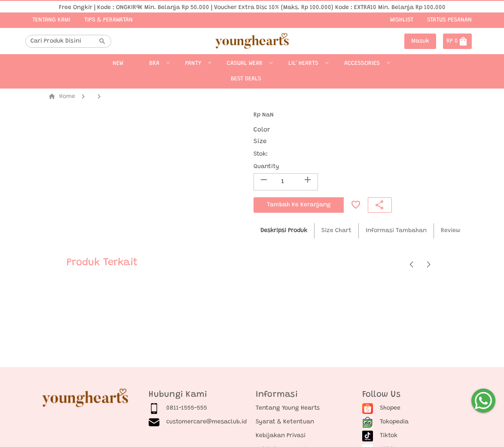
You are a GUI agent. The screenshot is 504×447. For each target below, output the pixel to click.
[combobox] (63, 41)
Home (62, 96)
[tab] (284, 231)
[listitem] (199, 408)
